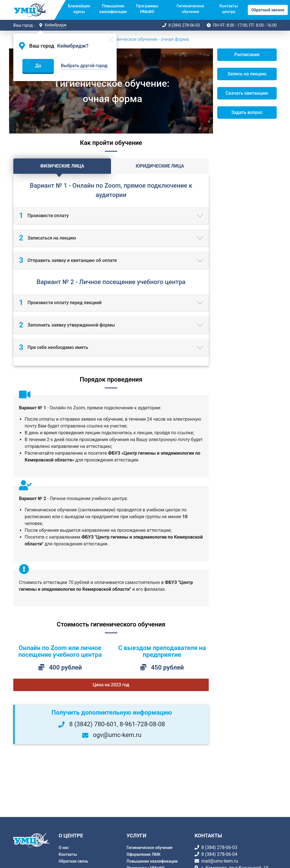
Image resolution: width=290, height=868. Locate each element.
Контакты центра (229, 9)
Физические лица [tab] (62, 166)
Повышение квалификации (113, 9)
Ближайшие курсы (79, 9)
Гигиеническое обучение (190, 9)
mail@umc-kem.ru (220, 861)
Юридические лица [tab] (160, 166)
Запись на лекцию (247, 74)
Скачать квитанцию (247, 93)
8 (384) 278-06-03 (184, 25)
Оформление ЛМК (144, 854)
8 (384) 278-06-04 (219, 854)
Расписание (247, 55)
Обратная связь (73, 861)
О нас (64, 848)
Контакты (68, 854)
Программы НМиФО (147, 9)
